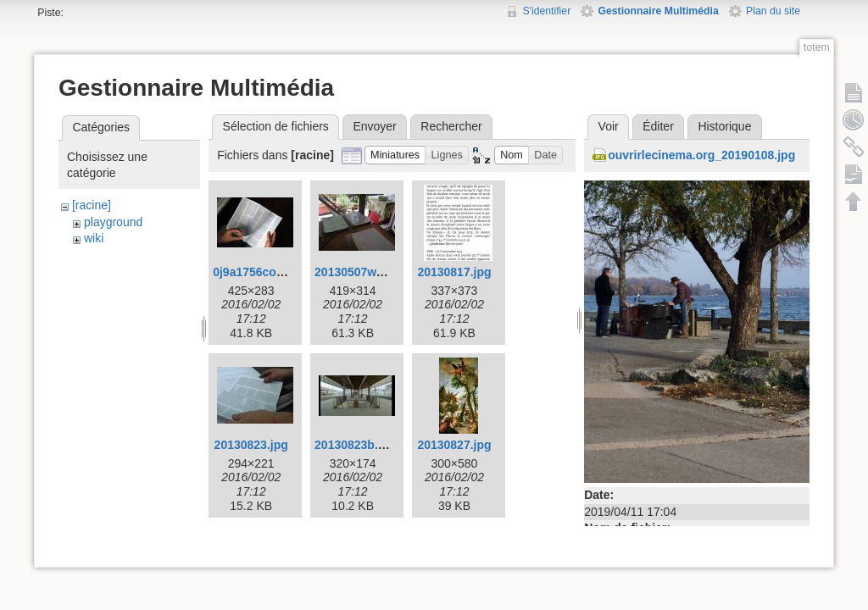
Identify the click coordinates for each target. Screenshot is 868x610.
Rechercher (451, 126)
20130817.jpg (454, 272)
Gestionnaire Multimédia (658, 11)
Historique (724, 126)
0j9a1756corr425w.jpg (274, 272)
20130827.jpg (454, 445)
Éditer (658, 126)
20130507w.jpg (356, 272)
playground (113, 222)
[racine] (92, 205)
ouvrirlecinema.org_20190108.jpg (701, 155)
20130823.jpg (251, 445)
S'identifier (546, 11)
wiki (94, 238)
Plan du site (773, 11)
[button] (395, 155)
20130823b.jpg (355, 445)
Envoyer (374, 126)
